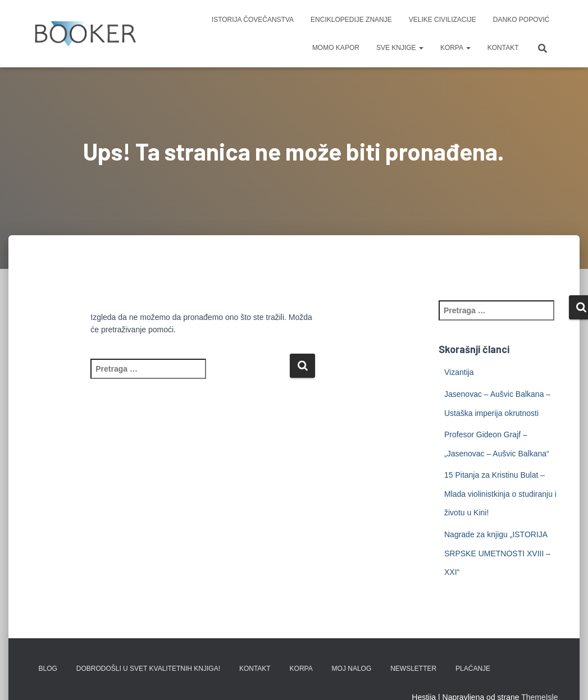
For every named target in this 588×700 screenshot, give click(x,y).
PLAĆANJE (473, 669)
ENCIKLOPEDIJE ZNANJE (351, 20)
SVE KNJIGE (400, 48)
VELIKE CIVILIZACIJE (443, 20)
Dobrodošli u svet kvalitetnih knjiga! (148, 669)
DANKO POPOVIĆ (521, 20)
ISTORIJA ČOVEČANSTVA (253, 20)
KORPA (455, 48)
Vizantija (459, 372)
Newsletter (413, 669)
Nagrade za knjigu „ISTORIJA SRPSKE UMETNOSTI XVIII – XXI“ (497, 553)
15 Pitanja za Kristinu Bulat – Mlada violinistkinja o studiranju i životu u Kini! (500, 494)
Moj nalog (352, 669)
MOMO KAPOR (336, 48)
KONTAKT (503, 48)
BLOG (48, 669)
